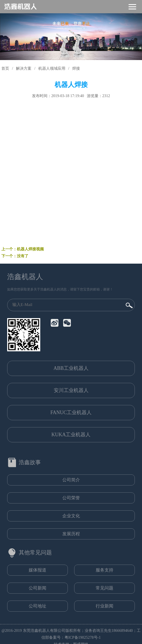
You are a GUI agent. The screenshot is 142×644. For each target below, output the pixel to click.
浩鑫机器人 (25, 277)
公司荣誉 (71, 498)
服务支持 (105, 570)
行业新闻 (105, 606)
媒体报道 (37, 570)
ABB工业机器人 (71, 368)
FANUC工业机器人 (71, 412)
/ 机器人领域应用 (49, 68)
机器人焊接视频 (30, 249)
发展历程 (71, 534)
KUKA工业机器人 (71, 435)
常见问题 (105, 588)
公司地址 (37, 606)
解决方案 (24, 68)
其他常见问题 (35, 552)
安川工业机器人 (71, 390)
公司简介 (71, 480)
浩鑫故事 (30, 462)
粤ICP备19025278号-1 (83, 637)
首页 (5, 68)
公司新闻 (37, 588)
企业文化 (71, 516)
